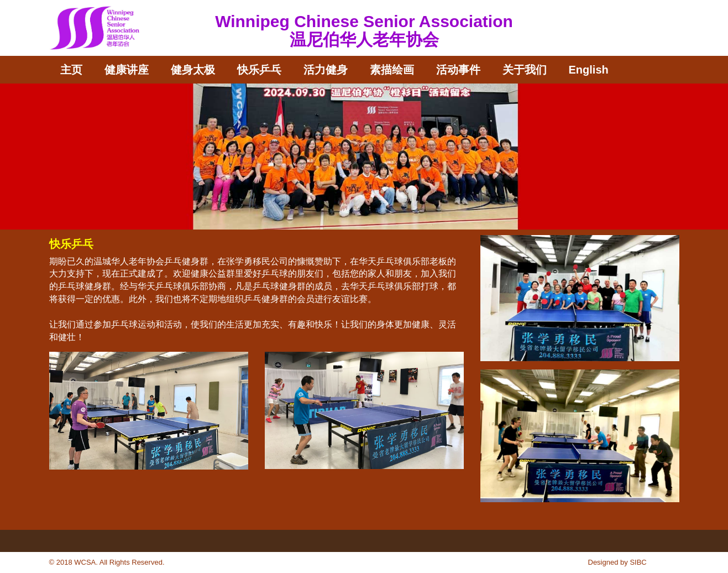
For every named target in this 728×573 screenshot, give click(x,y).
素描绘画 (392, 70)
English (589, 70)
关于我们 (525, 70)
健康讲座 (127, 70)
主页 (71, 70)
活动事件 (458, 70)
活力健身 (326, 70)
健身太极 (193, 70)
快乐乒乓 (259, 70)
